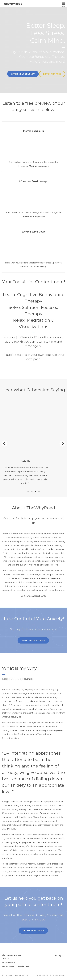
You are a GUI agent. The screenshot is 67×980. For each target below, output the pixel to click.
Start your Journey (21, 74)
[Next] (63, 446)
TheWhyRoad (12, 4)
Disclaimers (24, 966)
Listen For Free (52, 74)
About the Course (33, 937)
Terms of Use (8, 966)
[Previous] (4, 446)
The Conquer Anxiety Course (11, 957)
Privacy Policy (8, 962)
